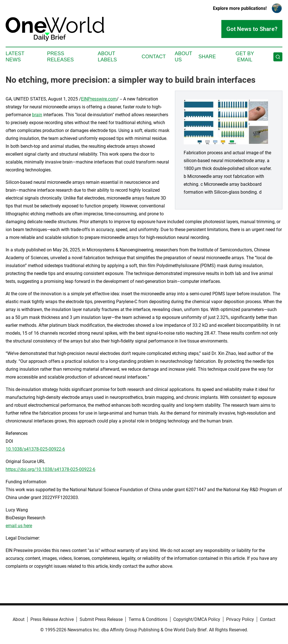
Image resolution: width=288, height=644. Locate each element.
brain (37, 115)
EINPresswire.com (99, 99)
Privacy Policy (240, 619)
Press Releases (60, 57)
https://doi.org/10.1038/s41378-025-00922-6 (50, 469)
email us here (19, 526)
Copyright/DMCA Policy (197, 619)
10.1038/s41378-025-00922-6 (35, 449)
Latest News (15, 57)
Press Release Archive (52, 619)
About (19, 619)
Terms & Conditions (148, 619)
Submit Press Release (101, 619)
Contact (154, 57)
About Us (183, 57)
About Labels (107, 57)
